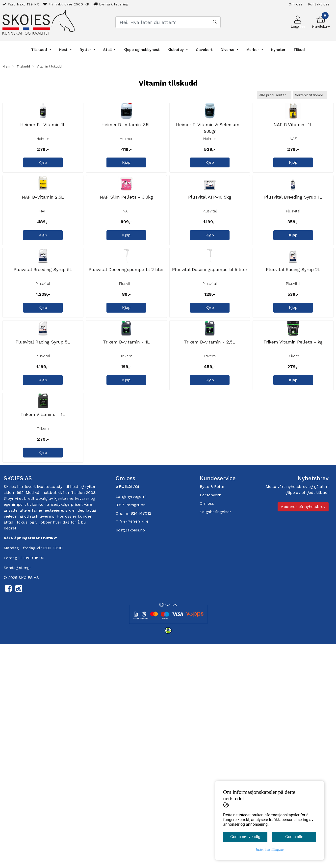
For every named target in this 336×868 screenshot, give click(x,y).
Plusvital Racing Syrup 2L (293, 403)
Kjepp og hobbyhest (142, 50)
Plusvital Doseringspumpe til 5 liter (210, 403)
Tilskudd (40, 50)
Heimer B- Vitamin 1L (43, 169)
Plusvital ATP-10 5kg (210, 286)
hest (75, 710)
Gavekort (204, 50)
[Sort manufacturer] (274, 95)
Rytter (86, 50)
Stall (108, 50)
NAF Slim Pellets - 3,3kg (126, 286)
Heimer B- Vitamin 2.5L (126, 169)
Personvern (211, 718)
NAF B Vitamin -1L (293, 169)
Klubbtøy (176, 50)
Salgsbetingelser (216, 735)
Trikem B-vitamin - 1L (126, 521)
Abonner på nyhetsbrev (303, 730)
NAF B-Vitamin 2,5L (43, 286)
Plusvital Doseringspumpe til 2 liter (126, 403)
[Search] (168, 22)
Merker (253, 50)
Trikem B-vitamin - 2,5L (210, 521)
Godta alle (294, 837)
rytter (90, 710)
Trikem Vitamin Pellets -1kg (293, 521)
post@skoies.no (130, 754)
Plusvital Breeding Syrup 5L (43, 403)
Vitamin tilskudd (47, 67)
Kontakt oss (319, 4)
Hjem (6, 66)
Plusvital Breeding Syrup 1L (293, 286)
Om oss (296, 4)
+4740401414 (136, 745)
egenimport (15, 728)
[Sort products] (310, 95)
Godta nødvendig (245, 837)
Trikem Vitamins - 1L (43, 638)
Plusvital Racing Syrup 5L (43, 521)
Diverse (228, 50)
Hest (64, 50)
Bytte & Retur (212, 710)
